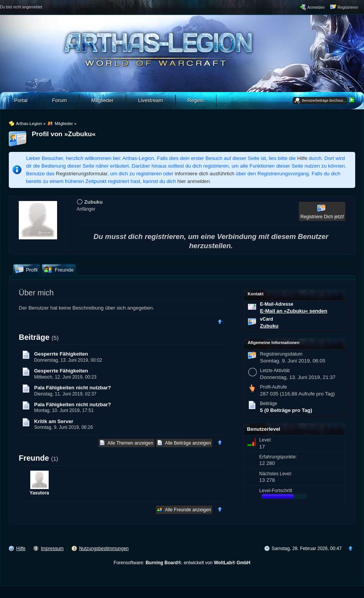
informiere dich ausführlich (205, 174)
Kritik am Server (54, 421)
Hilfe (303, 158)
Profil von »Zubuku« (64, 134)
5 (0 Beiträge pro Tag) (286, 410)
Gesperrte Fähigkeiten (61, 354)
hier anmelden (193, 181)
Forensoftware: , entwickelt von (182, 563)
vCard (267, 319)
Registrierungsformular (82, 174)
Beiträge (34, 337)
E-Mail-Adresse (277, 304)
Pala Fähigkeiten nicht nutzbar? (73, 388)
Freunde (34, 458)
